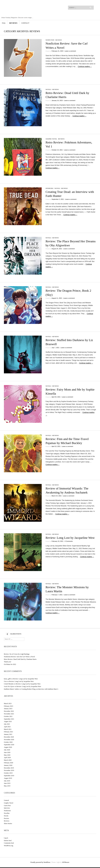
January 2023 (8, 709)
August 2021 (8, 721)
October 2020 (8, 742)
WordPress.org (8, 846)
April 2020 (7, 758)
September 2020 (9, 745)
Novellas (7, 813)
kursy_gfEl (7, 679)
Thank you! (8, 662)
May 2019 (7, 786)
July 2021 (7, 724)
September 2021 (9, 719)
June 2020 (7, 752)
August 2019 (8, 778)
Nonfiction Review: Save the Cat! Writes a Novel (19, 657)
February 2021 (8, 732)
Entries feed (8, 841)
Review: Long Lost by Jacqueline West (70, 538)
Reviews (13, 23)
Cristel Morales (9, 684)
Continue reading (85, 66)
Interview (49, 188)
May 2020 (7, 755)
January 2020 (8, 765)
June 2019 (7, 783)
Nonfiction (50, 40)
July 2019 (7, 781)
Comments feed (9, 843)
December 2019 (9, 768)
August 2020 (8, 747)
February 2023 (8, 706)
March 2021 (8, 729)
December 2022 (9, 711)
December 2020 (9, 737)
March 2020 (8, 760)
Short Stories (8, 823)
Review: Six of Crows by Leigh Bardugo (17, 654)
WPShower (66, 862)
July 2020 (7, 750)
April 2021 (7, 727)
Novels (48, 89)
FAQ (4, 23)
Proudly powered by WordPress (40, 862)
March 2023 (8, 704)
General (6, 800)
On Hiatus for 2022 (10, 664)
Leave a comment (70, 51)
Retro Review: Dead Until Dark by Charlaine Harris (20, 659)
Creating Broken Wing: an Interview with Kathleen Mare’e (40, 689)
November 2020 (9, 740)
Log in (6, 838)
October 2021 (8, 716)
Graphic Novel (51, 139)
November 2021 (9, 714)
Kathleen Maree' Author (11, 689)
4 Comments (69, 541)
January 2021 (8, 734)
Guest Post (7, 806)
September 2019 (9, 776)
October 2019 (8, 773)
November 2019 (9, 770)
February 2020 (8, 763)
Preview (6, 818)
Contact (25, 23)
